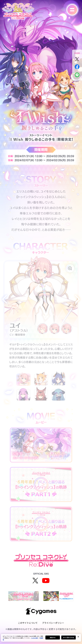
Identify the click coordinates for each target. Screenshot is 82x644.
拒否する (53, 637)
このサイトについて (28, 623)
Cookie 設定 (34, 638)
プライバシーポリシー (53, 623)
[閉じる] (78, 637)
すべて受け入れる (69, 637)
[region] (41, 638)
